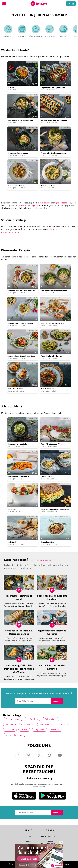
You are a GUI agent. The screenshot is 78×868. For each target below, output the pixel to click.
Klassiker (10, 730)
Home (28, 836)
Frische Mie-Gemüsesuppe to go (53, 153)
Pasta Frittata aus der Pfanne (52, 444)
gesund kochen (13, 719)
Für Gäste (28, 724)
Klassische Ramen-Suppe (18, 153)
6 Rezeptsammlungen (41, 560)
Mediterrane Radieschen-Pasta (21, 323)
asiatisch (61, 724)
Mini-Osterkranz (48, 389)
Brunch (24, 730)
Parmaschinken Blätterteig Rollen (54, 120)
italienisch (45, 724)
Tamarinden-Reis (48, 186)
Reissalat (12, 509)
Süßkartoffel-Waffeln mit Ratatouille (19, 477)
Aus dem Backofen (14, 735)
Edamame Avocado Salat (18, 444)
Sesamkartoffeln (48, 542)
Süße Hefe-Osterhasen (17, 389)
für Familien (32, 719)
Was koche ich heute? (50, 836)
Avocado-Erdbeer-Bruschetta (53, 323)
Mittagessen (11, 724)
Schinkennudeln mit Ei (17, 186)
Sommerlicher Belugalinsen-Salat (22, 356)
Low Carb (55, 730)
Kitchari (11, 88)
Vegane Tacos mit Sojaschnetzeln (54, 88)
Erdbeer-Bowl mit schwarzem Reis (22, 291)
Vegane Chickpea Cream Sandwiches (55, 509)
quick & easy (51, 719)
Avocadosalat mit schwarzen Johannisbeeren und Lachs (52, 356)
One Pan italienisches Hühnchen (21, 120)
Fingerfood (39, 730)
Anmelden (57, 701)
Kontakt (66, 864)
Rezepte (28, 841)
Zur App (71, 3)
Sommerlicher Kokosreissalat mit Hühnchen (54, 291)
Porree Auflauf (47, 477)
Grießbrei (12, 542)
